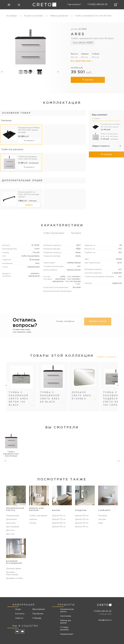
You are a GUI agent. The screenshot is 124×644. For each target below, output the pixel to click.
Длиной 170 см (59, 519)
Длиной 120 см (82, 519)
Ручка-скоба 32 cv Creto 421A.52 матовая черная (29, 195)
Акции (18, 609)
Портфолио (38, 614)
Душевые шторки (14, 578)
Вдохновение (38, 609)
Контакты (20, 614)
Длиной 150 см (59, 516)
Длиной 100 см (82, 516)
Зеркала (33, 519)
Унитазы (102, 519)
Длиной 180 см (59, 523)
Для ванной (11, 519)
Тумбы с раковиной (38, 516)
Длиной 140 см (82, 523)
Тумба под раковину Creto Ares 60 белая (28, 158)
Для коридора (13, 527)
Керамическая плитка (67, 610)
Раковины (103, 516)
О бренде (37, 618)
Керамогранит (13, 516)
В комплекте (29, 141)
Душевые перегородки (12, 573)
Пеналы (33, 523)
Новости (19, 618)
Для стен (10, 534)
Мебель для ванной (66, 622)
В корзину (88, 80)
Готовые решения (64, 629)
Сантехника (66, 616)
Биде (101, 523)
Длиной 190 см (59, 527)
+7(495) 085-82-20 (102, 611)
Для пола (10, 530)
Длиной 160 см (82, 527)
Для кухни (11, 523)
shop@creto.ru (105, 620)
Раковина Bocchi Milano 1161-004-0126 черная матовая (29, 130)
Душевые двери (14, 569)
